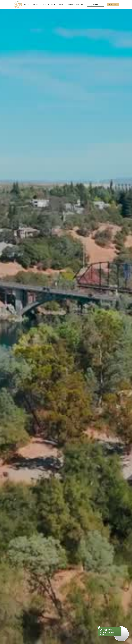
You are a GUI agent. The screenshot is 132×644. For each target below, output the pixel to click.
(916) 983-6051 (96, 5)
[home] (18, 5)
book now (113, 5)
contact (61, 5)
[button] (36, 5)
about (27, 5)
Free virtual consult (76, 5)
